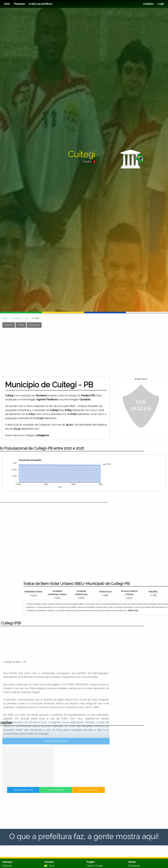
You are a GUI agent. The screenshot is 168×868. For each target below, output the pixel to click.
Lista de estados (56, 792)
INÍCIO (5, 318)
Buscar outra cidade (78, 792)
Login (160, 4)
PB (26, 318)
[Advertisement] (60, 352)
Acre (49, 866)
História (21, 325)
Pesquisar (19, 4)
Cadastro (148, 4)
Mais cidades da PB (34, 792)
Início (7, 4)
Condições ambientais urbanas (129, 593)
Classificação (34, 325)
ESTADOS (16, 318)
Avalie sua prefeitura (40, 4)
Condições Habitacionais (153, 593)
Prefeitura (9, 325)
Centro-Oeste (94, 866)
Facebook (134, 866)
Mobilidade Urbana (105, 592)
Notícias (7, 866)
